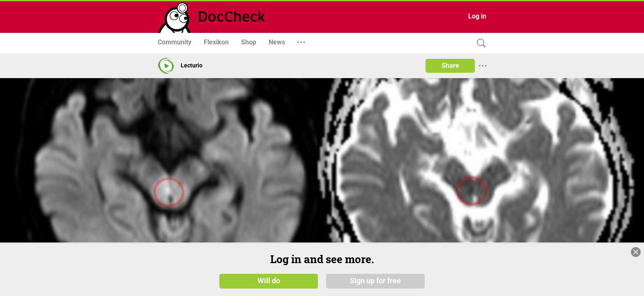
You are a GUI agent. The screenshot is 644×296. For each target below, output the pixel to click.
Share (450, 66)
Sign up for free (375, 280)
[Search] (479, 43)
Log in (477, 16)
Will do (269, 280)
